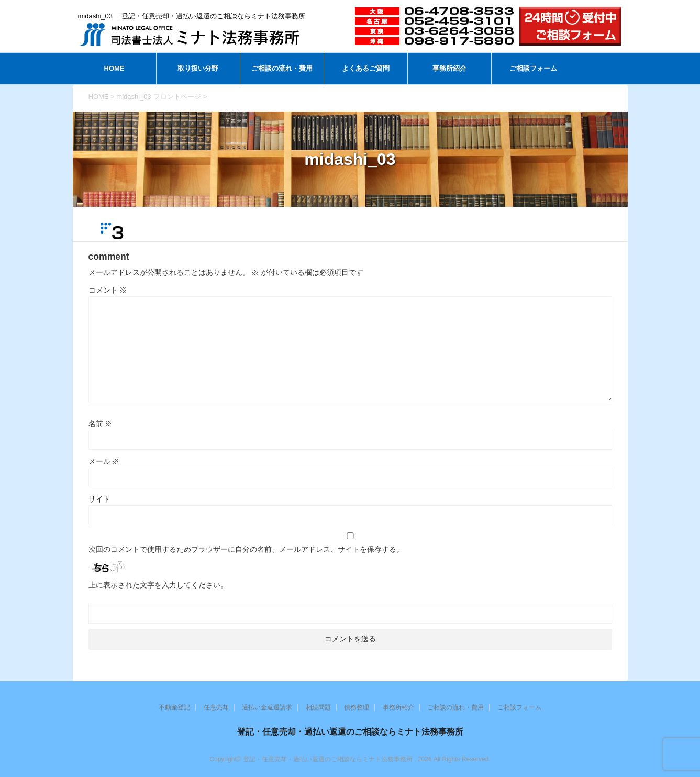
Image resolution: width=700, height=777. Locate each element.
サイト (99, 499)
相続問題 (318, 707)
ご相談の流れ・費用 (282, 68)
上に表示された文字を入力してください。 (158, 585)
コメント (108, 290)
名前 (101, 424)
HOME (114, 68)
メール (104, 461)
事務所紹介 (449, 68)
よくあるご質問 (366, 68)
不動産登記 (174, 707)
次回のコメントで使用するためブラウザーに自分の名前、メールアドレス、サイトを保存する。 (246, 549)
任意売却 (216, 707)
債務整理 (357, 707)
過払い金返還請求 (267, 707)
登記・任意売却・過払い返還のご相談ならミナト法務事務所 (350, 732)
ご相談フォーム (533, 68)
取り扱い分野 (198, 68)
